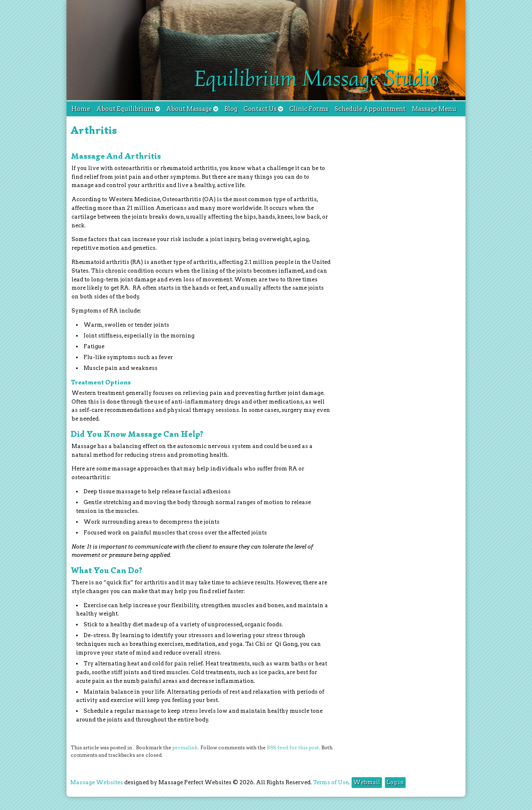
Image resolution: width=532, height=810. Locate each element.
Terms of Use (331, 782)
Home (81, 109)
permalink (185, 748)
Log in (395, 782)
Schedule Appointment (370, 109)
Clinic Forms (309, 109)
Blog (231, 109)
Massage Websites (97, 782)
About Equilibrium (128, 109)
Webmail (367, 782)
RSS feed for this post (293, 748)
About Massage (192, 109)
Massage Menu (434, 109)
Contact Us (263, 109)
